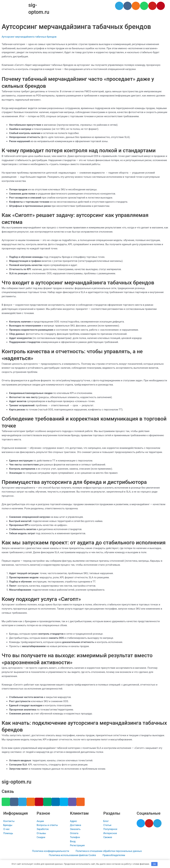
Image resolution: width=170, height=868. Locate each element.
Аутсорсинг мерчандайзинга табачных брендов (29, 37)
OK (154, 864)
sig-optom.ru (17, 781)
